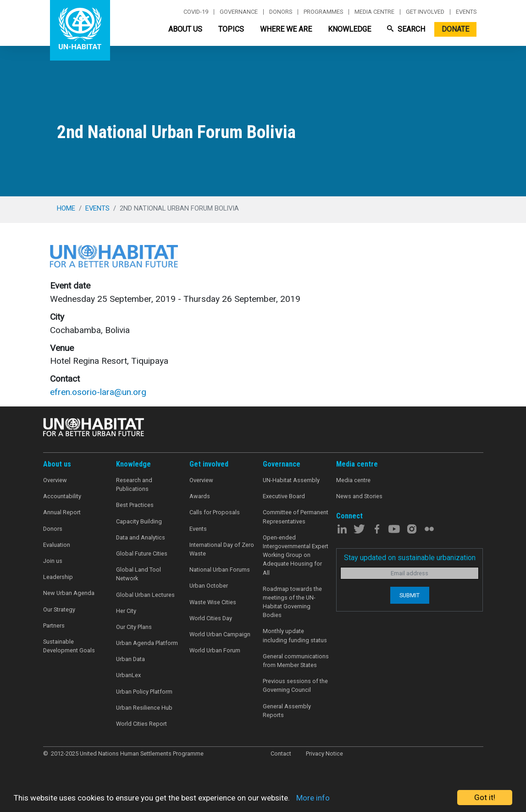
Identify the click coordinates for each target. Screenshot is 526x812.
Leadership (58, 577)
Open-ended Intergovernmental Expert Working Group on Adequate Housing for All (296, 555)
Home (66, 208)
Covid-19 (196, 12)
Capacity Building (139, 521)
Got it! (485, 797)
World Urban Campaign (220, 634)
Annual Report (62, 512)
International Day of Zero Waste (222, 549)
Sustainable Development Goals (69, 646)
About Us (185, 29)
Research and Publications (134, 484)
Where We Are (286, 29)
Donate (455, 29)
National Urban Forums (220, 570)
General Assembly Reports (287, 711)
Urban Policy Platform (144, 692)
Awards (200, 496)
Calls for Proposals (215, 512)
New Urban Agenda (69, 593)
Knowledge (349, 29)
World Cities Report (141, 724)
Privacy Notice (324, 754)
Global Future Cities (142, 553)
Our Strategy (59, 609)
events (97, 208)
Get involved (425, 12)
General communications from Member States (296, 661)
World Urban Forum (215, 650)
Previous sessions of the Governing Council (295, 685)
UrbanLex (128, 675)
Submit (410, 595)
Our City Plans (134, 627)
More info (313, 798)
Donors (281, 12)
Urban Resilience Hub (144, 708)
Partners (54, 626)
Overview (55, 480)
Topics (231, 29)
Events (466, 12)
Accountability (62, 496)
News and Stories (359, 496)
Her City (126, 611)
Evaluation (57, 545)
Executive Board (284, 496)
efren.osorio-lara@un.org (98, 392)
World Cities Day (211, 618)
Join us (53, 561)
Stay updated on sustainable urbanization (410, 558)
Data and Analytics (141, 537)
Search (406, 29)
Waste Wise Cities (213, 602)
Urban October (209, 586)
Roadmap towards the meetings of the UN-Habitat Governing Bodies (292, 602)
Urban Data (130, 659)
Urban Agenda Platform (147, 643)
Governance (239, 12)
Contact (281, 754)
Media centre (374, 12)
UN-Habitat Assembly (291, 480)
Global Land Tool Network (138, 574)
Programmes (323, 12)
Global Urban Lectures (145, 595)
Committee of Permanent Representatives (296, 517)
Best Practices (135, 505)
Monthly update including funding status (295, 635)
